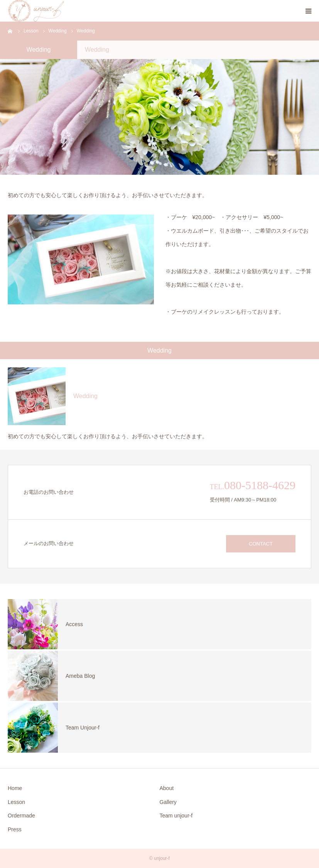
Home (15, 788)
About (167, 788)
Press (15, 829)
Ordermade (21, 816)
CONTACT (261, 544)
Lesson (16, 802)
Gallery (168, 802)
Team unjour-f (176, 816)
